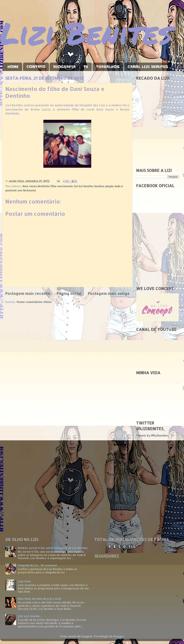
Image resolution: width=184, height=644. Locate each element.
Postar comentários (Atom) (34, 302)
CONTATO (36, 67)
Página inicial (69, 293)
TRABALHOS (108, 67)
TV (86, 67)
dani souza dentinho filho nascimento (48, 186)
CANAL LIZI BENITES (148, 67)
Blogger (119, 636)
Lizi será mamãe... (30, 616)
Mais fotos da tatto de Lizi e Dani (39, 599)
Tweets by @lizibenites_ (153, 435)
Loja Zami (24, 581)
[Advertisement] (157, 144)
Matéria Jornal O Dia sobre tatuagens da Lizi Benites (53, 548)
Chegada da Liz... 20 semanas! (37, 565)
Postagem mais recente (28, 293)
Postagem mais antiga (109, 293)
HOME (13, 67)
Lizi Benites (86, 33)
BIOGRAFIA (64, 67)
